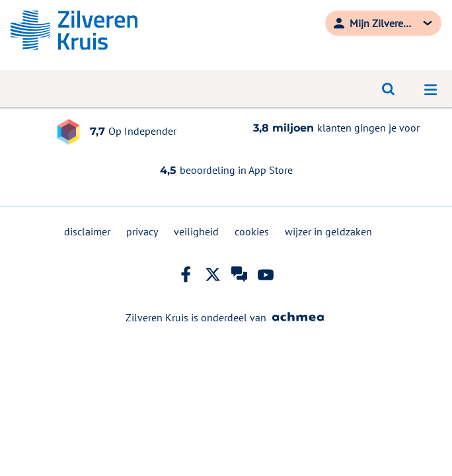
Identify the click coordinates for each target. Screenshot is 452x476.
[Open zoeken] (389, 89)
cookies (252, 231)
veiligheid (196, 231)
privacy (142, 231)
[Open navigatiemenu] (431, 89)
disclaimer (87, 231)
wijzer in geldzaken (328, 231)
